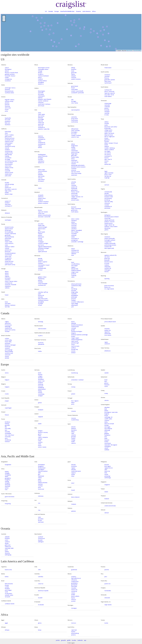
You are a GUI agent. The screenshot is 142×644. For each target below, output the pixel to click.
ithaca (73, 159)
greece (40, 403)
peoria (40, 77)
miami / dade (8, 242)
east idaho (8, 304)
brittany (7, 424)
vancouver (8, 355)
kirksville (40, 297)
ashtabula (74, 221)
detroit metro (42, 229)
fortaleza (7, 589)
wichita (40, 147)
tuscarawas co (75, 238)
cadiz (73, 433)
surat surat (41, 489)
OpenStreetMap (137, 51)
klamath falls (75, 269)
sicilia (40, 444)
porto (73, 404)
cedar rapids (41, 114)
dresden (40, 378)
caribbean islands (10, 604)
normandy (8, 437)
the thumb (41, 250)
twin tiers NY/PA (76, 172)
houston (107, 141)
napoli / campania (43, 437)
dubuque (41, 118)
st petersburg (75, 420)
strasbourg (8, 440)
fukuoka (73, 465)
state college (75, 304)
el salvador (41, 605)
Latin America (87, 11)
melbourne (8, 547)
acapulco (74, 577)
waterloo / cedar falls (44, 129)
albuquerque (75, 129)
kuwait (73, 490)
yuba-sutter (8, 176)
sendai (73, 474)
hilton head (108, 81)
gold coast (8, 545)
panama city (8, 250)
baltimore (41, 197)
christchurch (41, 538)
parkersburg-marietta (110, 245)
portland (74, 274)
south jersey (75, 122)
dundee (107, 425)
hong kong (8, 504)
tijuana (73, 598)
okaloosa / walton (10, 247)
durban (73, 632)
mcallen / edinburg (110, 148)
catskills (73, 149)
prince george (9, 350)
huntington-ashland (110, 240)
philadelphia (75, 295)
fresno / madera (9, 135)
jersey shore (75, 119)
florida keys (8, 230)
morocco (74, 623)
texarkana (8, 125)
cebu (106, 470)
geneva (106, 383)
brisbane (7, 538)
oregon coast (75, 272)
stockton (7, 169)
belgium (7, 380)
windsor (73, 353)
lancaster (74, 290)
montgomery (8, 79)
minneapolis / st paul (44, 265)
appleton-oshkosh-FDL (111, 255)
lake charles (41, 176)
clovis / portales (75, 130)
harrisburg (74, 289)
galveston (107, 140)
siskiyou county (9, 168)
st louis (40, 305)
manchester (108, 443)
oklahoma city (75, 252)
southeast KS (42, 143)
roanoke (107, 205)
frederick (41, 200)
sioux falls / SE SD (109, 95)
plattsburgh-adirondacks (78, 165)
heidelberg (41, 388)
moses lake (108, 218)
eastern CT (8, 201)
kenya (40, 630)
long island (74, 160)
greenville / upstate (110, 80)
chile (39, 570)
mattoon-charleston (43, 76)
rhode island (108, 68)
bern (106, 381)
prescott (7, 105)
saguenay (107, 332)
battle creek (41, 225)
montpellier (8, 433)
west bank (41, 522)
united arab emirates (110, 506)
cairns (7, 540)
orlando (7, 248)
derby (106, 422)
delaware (7, 213)
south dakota (108, 96)
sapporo (74, 473)
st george (107, 178)
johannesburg (75, 633)
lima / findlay (75, 232)
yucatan (73, 601)
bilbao (73, 432)
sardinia (40, 442)
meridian (41, 282)
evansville (41, 93)
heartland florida (9, 237)
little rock (7, 123)
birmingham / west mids (111, 412)
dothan (7, 71)
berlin (40, 373)
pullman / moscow (109, 222)
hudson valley (75, 157)
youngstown (75, 240)
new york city (75, 162)
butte (73, 71)
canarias (74, 435)
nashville (107, 113)
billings (73, 68)
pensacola (8, 252)
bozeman (74, 69)
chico (6, 133)
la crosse (107, 263)
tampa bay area (9, 261)
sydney (7, 551)
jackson (40, 235)
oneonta (74, 164)
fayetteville (8, 118)
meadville (74, 294)
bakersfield (8, 132)
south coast (41, 213)
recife (6, 592)
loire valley (8, 428)
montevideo (108, 591)
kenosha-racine (109, 262)
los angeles (8, 145)
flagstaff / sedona (10, 100)
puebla (73, 595)
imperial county (9, 141)
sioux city (41, 126)
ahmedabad (41, 465)
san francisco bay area (11, 161)
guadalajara (74, 583)
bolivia (7, 577)
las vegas (74, 101)
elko (72, 100)
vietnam (107, 513)
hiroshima (74, 466)
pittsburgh (74, 297)
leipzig (40, 391)
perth (6, 550)
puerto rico (107, 287)
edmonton (8, 323)
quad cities (41, 124)
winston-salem (75, 200)
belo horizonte (9, 584)
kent (106, 437)
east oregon (74, 266)
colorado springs (9, 184)
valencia (73, 443)
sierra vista (8, 108)
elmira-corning (75, 152)
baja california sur (76, 578)
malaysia (74, 504)
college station (108, 130)
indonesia (41, 496)
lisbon (73, 402)
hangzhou (8, 480)
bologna (40, 431)
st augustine (8, 258)
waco (106, 163)
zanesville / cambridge (77, 242)
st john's (40, 336)
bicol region (108, 466)
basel (106, 380)
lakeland (7, 240)
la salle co (41, 74)
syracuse (74, 170)
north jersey (75, 120)
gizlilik (69, 640)
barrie (73, 322)
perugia (40, 439)
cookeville (107, 107)
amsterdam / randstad (77, 380)
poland (73, 394)
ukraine (107, 400)
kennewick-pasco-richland (111, 217)
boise (6, 302)
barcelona (74, 430)
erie (72, 287)
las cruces (74, 134)
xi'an (6, 490)
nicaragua (74, 608)
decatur (40, 73)
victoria (106, 161)
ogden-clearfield (109, 173)
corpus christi (108, 132)
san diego (7, 159)
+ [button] (33, 16)
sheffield (107, 450)
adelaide (7, 537)
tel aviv (40, 520)
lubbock (107, 146)
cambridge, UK (108, 417)
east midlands (108, 429)
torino (40, 445)
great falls (74, 73)
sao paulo (8, 597)
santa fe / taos (75, 137)
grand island (75, 86)
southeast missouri (43, 300)
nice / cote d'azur (9, 435)
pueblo (7, 192)
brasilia (7, 585)
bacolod (107, 465)
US (46, 11)
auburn (7, 68)
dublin (40, 424)
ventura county (9, 172)
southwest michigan (44, 248)
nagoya (73, 468)
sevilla (73, 442)
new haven (8, 204)
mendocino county (10, 146)
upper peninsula (43, 252)
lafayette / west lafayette (45, 99)
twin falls (7, 307)
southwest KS (42, 144)
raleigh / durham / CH (77, 197)
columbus (8, 280)
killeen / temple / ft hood (111, 143)
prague (7, 401)
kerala (40, 481)
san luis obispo (9, 163)
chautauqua (74, 151)
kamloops (8, 343)
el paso (106, 138)
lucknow (40, 484)
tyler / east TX (108, 159)
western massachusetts (44, 215)
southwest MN (42, 268)
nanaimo (7, 348)
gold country (8, 137)
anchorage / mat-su (10, 88)
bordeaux (7, 422)
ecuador (40, 598)
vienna (7, 373)
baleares (74, 428)
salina (40, 141)
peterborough (75, 343)
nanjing (7, 481)
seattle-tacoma (109, 223)
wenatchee (107, 228)
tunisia (106, 623)
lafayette (40, 174)
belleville (74, 323)
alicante (73, 427)
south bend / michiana (44, 104)
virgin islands (108, 605)
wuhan (7, 488)
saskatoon (107, 344)
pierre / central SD (109, 92)
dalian (7, 476)
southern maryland (43, 202)
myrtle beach (108, 83)
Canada (51, 11)
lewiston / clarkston (10, 305)
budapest (41, 410)
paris (6, 438)
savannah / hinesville (11, 285)
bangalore (41, 466)
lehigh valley (75, 292)
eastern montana (76, 79)
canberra (7, 542)
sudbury (73, 348)
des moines (41, 116)
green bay (107, 258)
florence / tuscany (43, 432)
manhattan (41, 138)
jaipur (40, 479)
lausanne (107, 385)
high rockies (8, 191)
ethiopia (7, 630)
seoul (73, 483)
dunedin (40, 540)
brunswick (8, 278)
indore (40, 478)
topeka (40, 146)
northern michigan (43, 243)
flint (39, 230)
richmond (41, 102)
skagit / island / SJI (109, 225)
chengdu (7, 473)
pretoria (73, 635)
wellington (41, 542)
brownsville (108, 128)
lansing (40, 238)
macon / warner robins (11, 281)
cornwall (74, 328)
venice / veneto (42, 447)
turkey (106, 393)
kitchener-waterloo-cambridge (79, 335)
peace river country (10, 330)
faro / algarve (75, 401)
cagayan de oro (109, 468)
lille (6, 427)
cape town (74, 630)
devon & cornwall (109, 424)
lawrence (41, 136)
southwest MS (42, 285)
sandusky (74, 235)
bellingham (107, 215)
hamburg (41, 384)
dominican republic (43, 591)
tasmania (7, 553)
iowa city (40, 121)
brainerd (40, 260)
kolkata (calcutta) (43, 483)
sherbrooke (108, 334)
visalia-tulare (8, 174)
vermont (107, 185)
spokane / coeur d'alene (111, 227)
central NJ (74, 117)
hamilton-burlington (77, 331)
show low (7, 106)
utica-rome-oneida (76, 173)
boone (73, 184)
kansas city (41, 295)
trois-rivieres (108, 335)
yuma (6, 111)
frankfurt (41, 383)
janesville (107, 260)
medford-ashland (76, 270)
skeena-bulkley (9, 351)
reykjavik (40, 417)
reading (73, 300)
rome (40, 441)
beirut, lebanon (75, 497)
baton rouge (41, 170)
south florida (8, 255)
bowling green (42, 154)
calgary (7, 322)
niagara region (75, 338)
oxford (106, 448)
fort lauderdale (9, 232)
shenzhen (8, 486)
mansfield (74, 234)
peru (106, 577)
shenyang (7, 485)
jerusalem (41, 519)
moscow (73, 418)
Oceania (78, 11)
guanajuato (74, 585)
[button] (66, 15)
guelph (73, 330)
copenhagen (8, 408)
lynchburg (107, 200)
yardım (58, 640)
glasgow (107, 433)
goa (39, 474)
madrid (73, 438)
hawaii (7, 295)
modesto (7, 150)
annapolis (41, 195)
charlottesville (108, 192)
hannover (41, 386)
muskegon (41, 242)
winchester (107, 208)
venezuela (107, 598)
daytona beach (9, 229)
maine (40, 188)
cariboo (7, 338)
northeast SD (108, 90)
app (85, 640)
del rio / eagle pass (110, 137)
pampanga (107, 476)
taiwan (106, 492)
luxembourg (75, 373)
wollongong (8, 555)
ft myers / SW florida (10, 234)
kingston (74, 333)
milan (40, 436)
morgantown (108, 242)
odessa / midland (109, 150)
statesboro (8, 286)
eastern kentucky (43, 156)
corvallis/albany (75, 264)
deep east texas (109, 135)
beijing (7, 472)
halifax (40, 351)
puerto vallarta (75, 596)
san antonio (108, 153)
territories (41, 343)
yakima (106, 230)
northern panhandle (110, 243)
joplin (40, 294)
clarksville (107, 105)
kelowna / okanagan (10, 345)
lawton (73, 249)
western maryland (43, 203)
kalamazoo (41, 237)
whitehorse (108, 351)
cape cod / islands (43, 212)
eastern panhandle (110, 238)
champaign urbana (43, 69)
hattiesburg (41, 279)
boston (40, 210)
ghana (40, 623)
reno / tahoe (75, 103)
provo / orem (108, 174)
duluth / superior (43, 262)
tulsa (73, 255)
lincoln (73, 88)
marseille (7, 432)
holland (40, 234)
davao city (107, 471)
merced (7, 148)
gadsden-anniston (10, 74)
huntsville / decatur (10, 76)
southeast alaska (9, 93)
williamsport (75, 305)
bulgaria (7, 387)
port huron (41, 245)
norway (73, 387)
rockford (40, 79)
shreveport (41, 181)
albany (7, 272)
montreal (107, 329)
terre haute (41, 106)
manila (106, 474)
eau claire (107, 257)
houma (40, 173)
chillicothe (74, 224)
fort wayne (41, 94)
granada (73, 437)
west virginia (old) (109, 248)
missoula (74, 77)
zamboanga (108, 478)
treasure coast (9, 263)
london (73, 336)
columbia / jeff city (43, 292)
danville (107, 193)
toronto (73, 351)
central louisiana (43, 171)
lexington (41, 158)
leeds (106, 438)
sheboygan (107, 270)
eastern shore (42, 198)
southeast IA (41, 127)
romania (74, 411)
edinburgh (107, 430)
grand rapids (42, 232)
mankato (41, 263)
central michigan (43, 227)
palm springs (8, 154)
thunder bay (75, 349)
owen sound (75, 341)
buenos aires (8, 570)
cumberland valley (76, 286)
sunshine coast (9, 353)
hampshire (107, 435)
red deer (7, 331)
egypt (6, 623)
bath (106, 409)
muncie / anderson (43, 101)
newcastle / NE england (111, 445)
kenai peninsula (9, 91)
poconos (74, 299)
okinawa (74, 470)
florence (107, 78)
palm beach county (10, 265)
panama (107, 570)
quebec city (108, 330)
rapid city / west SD (110, 93)
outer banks (74, 195)
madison (107, 265)
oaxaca (73, 593)
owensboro (41, 161)
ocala (6, 245)
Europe (57, 11)
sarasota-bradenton (10, 253)
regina (106, 342)
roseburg (74, 275)
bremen (40, 374)
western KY (41, 163)
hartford (7, 203)
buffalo (73, 147)
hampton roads (109, 197)
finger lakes (74, 154)
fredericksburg (108, 195)
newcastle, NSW (9, 548)
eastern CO (8, 188)
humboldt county (10, 140)
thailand (107, 499)
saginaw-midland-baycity (45, 247)
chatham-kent (75, 327)
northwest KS (42, 139)
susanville (8, 171)
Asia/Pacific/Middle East (67, 11)
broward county (9, 227)
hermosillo (74, 586)
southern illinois (42, 81)
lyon (6, 430)
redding (7, 156)
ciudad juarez (75, 581)
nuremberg (41, 394)
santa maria (8, 166)
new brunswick (42, 329)
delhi (39, 473)
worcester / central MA (44, 217)
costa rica (41, 584)
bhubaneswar (42, 468)
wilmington (74, 198)
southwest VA (108, 206)
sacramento (8, 158)
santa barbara (9, 164)
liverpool (107, 440)
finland (7, 415)
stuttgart (40, 396)
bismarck (74, 207)
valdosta (7, 288)
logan (106, 171)
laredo (106, 145)
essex (106, 432)
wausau (107, 272)
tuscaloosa (8, 81)
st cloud (40, 270)
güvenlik (63, 640)
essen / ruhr (41, 381)
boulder (7, 183)
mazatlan (74, 588)
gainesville (8, 235)
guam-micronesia (109, 286)
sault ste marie (75, 346)
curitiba (7, 587)
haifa (39, 517)
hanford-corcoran (10, 138)
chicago (40, 71)
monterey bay (9, 151)
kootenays (8, 347)
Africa (94, 11)
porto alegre (8, 590)
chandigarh (41, 470)
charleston (107, 75)
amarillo (107, 123)
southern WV (108, 247)
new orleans (41, 179)
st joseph (41, 304)
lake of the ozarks (43, 299)
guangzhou (8, 478)
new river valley (109, 202)
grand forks (74, 210)
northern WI (108, 268)
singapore (107, 485)
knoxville (107, 110)
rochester (41, 267)
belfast (106, 411)
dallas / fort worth (109, 133)
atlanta (7, 275)
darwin (7, 543)
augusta (7, 276)
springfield (41, 82)
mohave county (9, 101)
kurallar (74, 640)
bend (73, 262)
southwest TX (108, 156)
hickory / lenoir (75, 192)
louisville (40, 159)
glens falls (74, 155)
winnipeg (41, 322)
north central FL (9, 243)
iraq (39, 510)
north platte (74, 89)
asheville (74, 182)
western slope (9, 194)
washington (8, 220)
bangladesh (8, 465)
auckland (41, 537)
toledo (73, 237)
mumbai (40, 486)
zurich (106, 386)
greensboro (74, 190)
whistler (7, 358)
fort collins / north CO (11, 189)
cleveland (74, 227)
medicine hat (8, 328)
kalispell (73, 76)
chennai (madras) (43, 471)
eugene (73, 267)
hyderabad (41, 476)
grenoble (7, 425)
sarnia (73, 344)
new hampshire (75, 110)
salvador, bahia (9, 595)
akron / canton (75, 219)
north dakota (75, 212)
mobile (7, 77)
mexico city (74, 590)
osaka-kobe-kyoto (76, 471)
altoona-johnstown (76, 284)
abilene (106, 122)
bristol (106, 416)
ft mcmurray (8, 325)
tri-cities (107, 115)
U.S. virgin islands (109, 289)
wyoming (107, 279)
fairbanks (7, 89)
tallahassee (8, 260)
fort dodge (41, 119)
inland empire (9, 143)
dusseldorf (41, 379)
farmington (74, 132)
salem (73, 277)
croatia (7, 394)
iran (39, 503)
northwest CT (8, 206)
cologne (40, 376)
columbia (107, 76)
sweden (107, 373)
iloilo (106, 473)
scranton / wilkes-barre (77, 302)
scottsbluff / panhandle (78, 93)
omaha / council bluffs (77, 91)
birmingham (8, 69)
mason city (41, 122)
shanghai (7, 483)
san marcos (108, 154)
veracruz (74, 599)
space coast (8, 256)
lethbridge (8, 327)
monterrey (74, 591)
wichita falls (108, 164)
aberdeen (107, 407)
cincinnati (74, 225)
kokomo (40, 98)
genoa (40, 434)
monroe (40, 178)
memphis (107, 112)
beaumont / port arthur (111, 127)
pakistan (74, 511)
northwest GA (9, 283)
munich (40, 392)
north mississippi (43, 283)
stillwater (74, 254)
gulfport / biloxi (42, 277)
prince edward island (110, 322)
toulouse (7, 442)
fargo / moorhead (76, 209)
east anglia (107, 427)
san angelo (107, 151)
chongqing (8, 475)
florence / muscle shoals (11, 73)
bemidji (40, 258)
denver (7, 186)
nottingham (108, 446)
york (72, 307)
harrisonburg (108, 198)
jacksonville (8, 238)
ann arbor (41, 224)
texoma (107, 158)
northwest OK (75, 250)
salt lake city (108, 176)
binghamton (75, 146)
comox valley (8, 340)
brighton (107, 414)
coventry (107, 420)
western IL (41, 84)
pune (40, 487)
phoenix (7, 103)
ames (40, 113)
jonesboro (8, 121)
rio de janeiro (8, 593)
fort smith (8, 120)
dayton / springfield (77, 230)
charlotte (74, 185)
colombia (41, 577)
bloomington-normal (44, 68)
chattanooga (108, 103)
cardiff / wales (108, 419)
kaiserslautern (42, 389)
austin (106, 125)
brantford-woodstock (77, 325)
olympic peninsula (109, 220)
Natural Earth (129, 51)
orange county (9, 153)
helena (73, 74)
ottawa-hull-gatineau (77, 340)
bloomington (42, 91)
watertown (74, 175)
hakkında (80, 640)
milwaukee (107, 267)
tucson (7, 109)
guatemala (74, 570)
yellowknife (41, 344)
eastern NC (74, 187)
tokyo (73, 476)
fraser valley (8, 342)
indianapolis (41, 96)
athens (7, 273)
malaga (73, 440)
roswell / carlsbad (76, 135)
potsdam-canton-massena (78, 167)
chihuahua (74, 580)
